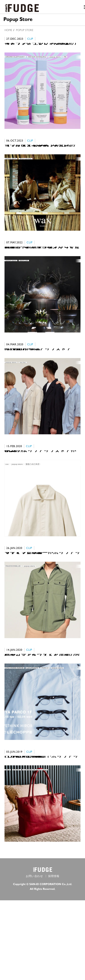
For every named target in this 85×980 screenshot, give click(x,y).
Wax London (26, 171)
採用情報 (54, 956)
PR (65, 59)
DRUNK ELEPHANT (15, 59)
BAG (8, 842)
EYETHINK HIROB (14, 730)
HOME (8, 30)
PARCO (45, 730)
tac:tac (23, 395)
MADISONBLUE (13, 618)
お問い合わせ (34, 956)
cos (7, 506)
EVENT (17, 842)
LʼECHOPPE (32, 730)
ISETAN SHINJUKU (37, 59)
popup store (55, 59)
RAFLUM (24, 283)
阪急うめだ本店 (33, 506)
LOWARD (28, 842)
